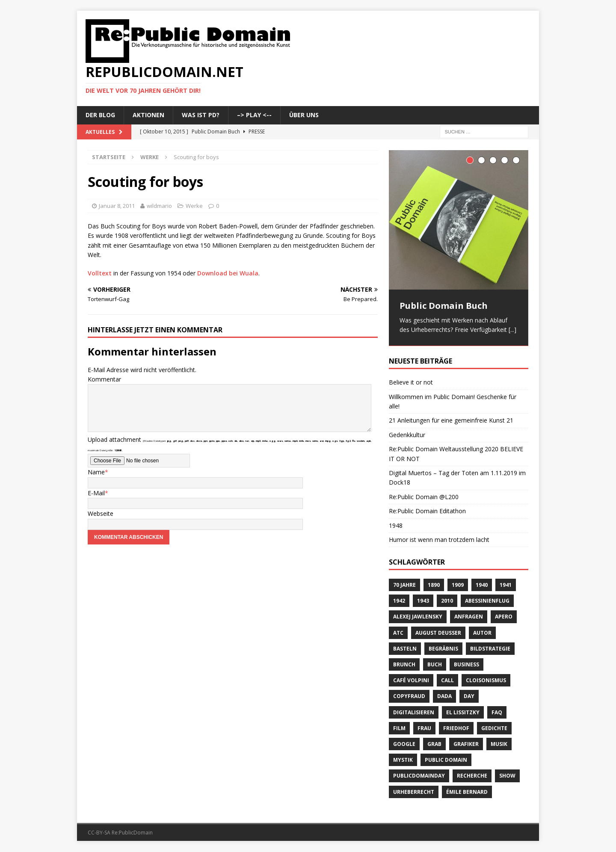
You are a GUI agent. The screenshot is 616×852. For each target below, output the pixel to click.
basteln (405, 649)
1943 (423, 602)
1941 (506, 585)
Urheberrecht (414, 792)
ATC (398, 633)
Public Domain (446, 760)
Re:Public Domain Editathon (427, 511)
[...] (512, 330)
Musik (499, 744)
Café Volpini (411, 681)
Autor (482, 633)
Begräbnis (443, 649)
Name (96, 472)
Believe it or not (411, 383)
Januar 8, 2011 (117, 206)
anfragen (469, 617)
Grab (434, 744)
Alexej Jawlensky (418, 617)
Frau (424, 729)
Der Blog (100, 115)
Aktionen (148, 115)
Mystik (403, 760)
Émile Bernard (467, 792)
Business (466, 665)
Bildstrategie (490, 649)
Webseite (101, 513)
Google (404, 744)
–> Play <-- (254, 115)
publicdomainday (419, 777)
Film (399, 729)
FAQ (497, 713)
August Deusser (438, 633)
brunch (404, 665)
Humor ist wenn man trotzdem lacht (439, 540)
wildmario (159, 206)
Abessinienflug (487, 602)
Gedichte (494, 729)
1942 (399, 602)
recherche (472, 777)
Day (469, 697)
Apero (504, 617)
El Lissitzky (463, 713)
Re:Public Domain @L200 (424, 497)
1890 (434, 585)
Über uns (304, 115)
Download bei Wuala (228, 273)
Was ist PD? (201, 115)
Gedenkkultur (407, 435)
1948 (396, 526)
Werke (194, 206)
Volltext (100, 273)
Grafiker (466, 744)
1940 (482, 585)
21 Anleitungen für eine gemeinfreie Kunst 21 (451, 421)
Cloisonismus (486, 681)
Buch (435, 665)
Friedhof (456, 729)
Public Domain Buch (444, 306)
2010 (447, 602)
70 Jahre (404, 585)
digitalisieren (414, 713)
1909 (458, 585)
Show (507, 777)
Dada (444, 697)
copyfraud (409, 697)
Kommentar (104, 379)
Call (447, 681)
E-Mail (96, 493)
